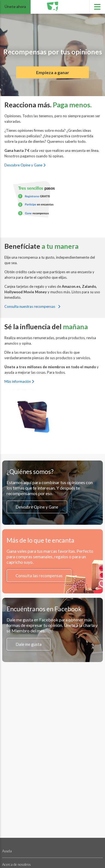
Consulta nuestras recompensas (32, 306)
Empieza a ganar (53, 72)
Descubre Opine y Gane (25, 165)
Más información (19, 381)
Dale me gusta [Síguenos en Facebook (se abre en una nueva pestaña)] (29, 644)
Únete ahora (15, 6)
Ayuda (7, 851)
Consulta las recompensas (39, 576)
